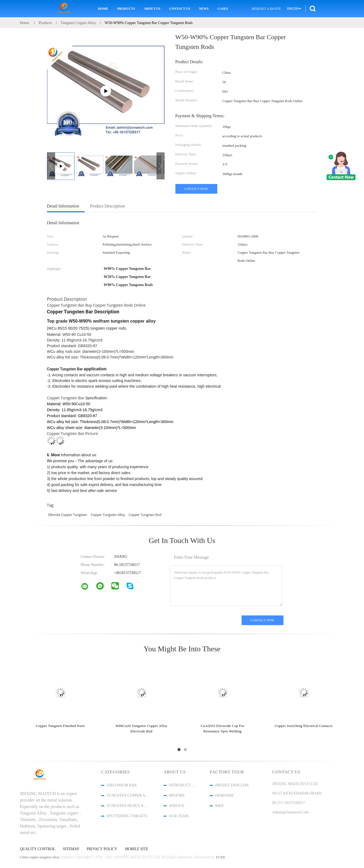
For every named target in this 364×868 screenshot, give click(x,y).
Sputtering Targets (127, 816)
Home (103, 9)
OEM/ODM (224, 795)
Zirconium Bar (122, 785)
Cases (223, 9)
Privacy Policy (102, 849)
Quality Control (38, 849)
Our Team (179, 816)
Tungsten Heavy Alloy (128, 806)
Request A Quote (266, 9)
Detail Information (63, 206)
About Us (152, 9)
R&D (219, 806)
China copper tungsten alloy (40, 857)
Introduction (182, 785)
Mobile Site (137, 849)
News (204, 9)
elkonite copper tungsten (68, 515)
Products (126, 9)
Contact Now (196, 189)
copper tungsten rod (145, 515)
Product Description (107, 206)
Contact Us (180, 9)
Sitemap (71, 849)
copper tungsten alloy (108, 515)
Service (177, 806)
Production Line (232, 785)
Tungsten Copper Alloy (128, 795)
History (177, 795)
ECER (221, 857)
